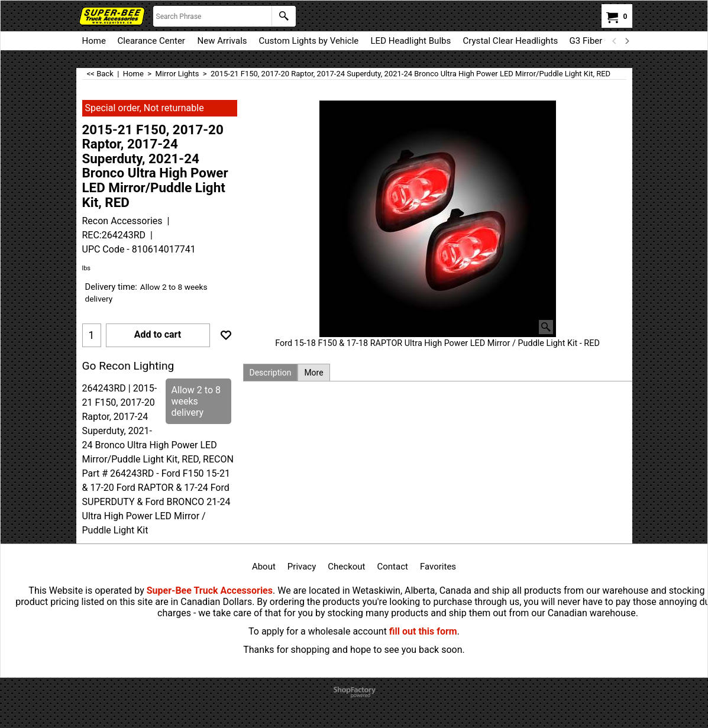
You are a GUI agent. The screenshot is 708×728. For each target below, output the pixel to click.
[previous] (615, 41)
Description (271, 373)
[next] (627, 41)
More (313, 373)
